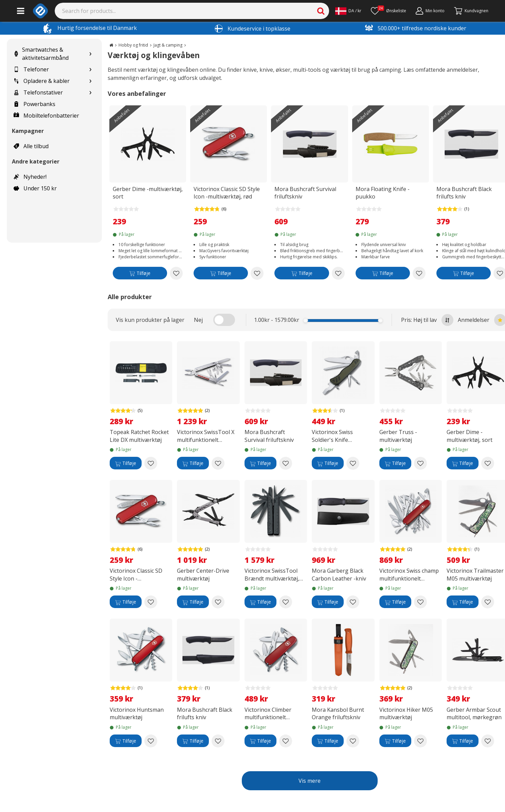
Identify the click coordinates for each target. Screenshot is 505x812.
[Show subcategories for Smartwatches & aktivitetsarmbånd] (90, 54)
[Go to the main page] (111, 45)
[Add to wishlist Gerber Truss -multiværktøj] (420, 463)
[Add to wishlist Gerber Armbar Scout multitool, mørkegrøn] (488, 741)
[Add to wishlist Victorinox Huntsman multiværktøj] (151, 741)
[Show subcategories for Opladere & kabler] (90, 81)
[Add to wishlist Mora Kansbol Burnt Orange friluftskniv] (353, 741)
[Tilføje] (140, 274)
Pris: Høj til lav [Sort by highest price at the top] (427, 320)
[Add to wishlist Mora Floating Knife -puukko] (419, 273)
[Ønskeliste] (388, 11)
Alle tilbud (31, 146)
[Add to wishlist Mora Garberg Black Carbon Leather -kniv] (353, 602)
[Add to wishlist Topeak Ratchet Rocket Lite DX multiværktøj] (151, 463)
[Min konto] (430, 11)
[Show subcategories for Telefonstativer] (90, 93)
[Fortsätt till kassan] (471, 11)
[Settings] (348, 11)
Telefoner (31, 69)
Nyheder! (30, 177)
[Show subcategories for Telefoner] (90, 70)
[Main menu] (21, 11)
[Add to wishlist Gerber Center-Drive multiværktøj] (218, 602)
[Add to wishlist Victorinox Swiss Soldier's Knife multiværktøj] (353, 463)
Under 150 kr (35, 188)
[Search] (192, 11)
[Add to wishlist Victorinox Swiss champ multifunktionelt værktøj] (420, 602)
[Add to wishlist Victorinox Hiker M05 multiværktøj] (420, 741)
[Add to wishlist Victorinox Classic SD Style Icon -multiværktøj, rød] (257, 273)
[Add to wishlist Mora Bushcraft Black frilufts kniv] (218, 741)
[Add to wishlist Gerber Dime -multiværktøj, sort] (176, 273)
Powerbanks (34, 104)
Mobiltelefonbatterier (46, 116)
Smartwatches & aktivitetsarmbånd (41, 54)
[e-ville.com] (40, 11)
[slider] (305, 320)
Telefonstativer (38, 92)
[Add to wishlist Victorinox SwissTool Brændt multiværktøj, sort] (286, 602)
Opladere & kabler (42, 81)
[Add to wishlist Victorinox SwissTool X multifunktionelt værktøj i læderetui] (218, 463)
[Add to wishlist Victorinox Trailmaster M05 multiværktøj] (488, 602)
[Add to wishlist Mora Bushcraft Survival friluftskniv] (338, 273)
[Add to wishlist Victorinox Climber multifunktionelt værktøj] (286, 741)
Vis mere (310, 781)
